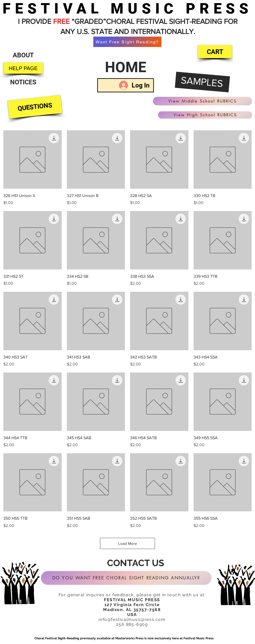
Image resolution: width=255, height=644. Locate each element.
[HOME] (126, 67)
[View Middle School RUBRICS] (203, 101)
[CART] (215, 52)
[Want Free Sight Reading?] (127, 42)
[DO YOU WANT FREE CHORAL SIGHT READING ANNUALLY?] (126, 578)
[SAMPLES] (203, 82)
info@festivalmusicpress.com (132, 619)
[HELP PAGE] (23, 68)
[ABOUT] (23, 55)
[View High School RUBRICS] (205, 115)
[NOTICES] (23, 82)
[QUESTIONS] (35, 107)
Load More (127, 543)
